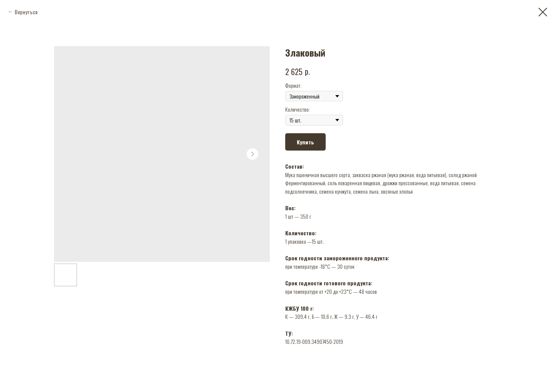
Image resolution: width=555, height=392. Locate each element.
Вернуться (26, 12)
